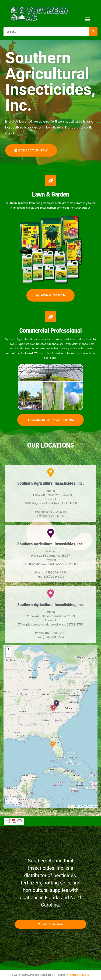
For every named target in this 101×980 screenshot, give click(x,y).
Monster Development (79, 975)
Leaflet (73, 806)
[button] (88, 19)
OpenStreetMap (89, 806)
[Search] (93, 32)
